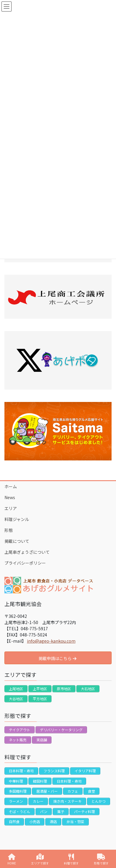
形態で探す (101, 859)
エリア (11, 508)
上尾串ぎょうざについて (27, 552)
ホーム (11, 486)
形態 (9, 530)
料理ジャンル (17, 519)
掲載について (17, 541)
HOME (12, 859)
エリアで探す (40, 859)
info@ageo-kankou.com (51, 641)
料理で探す (71, 859)
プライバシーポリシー (25, 563)
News (10, 497)
